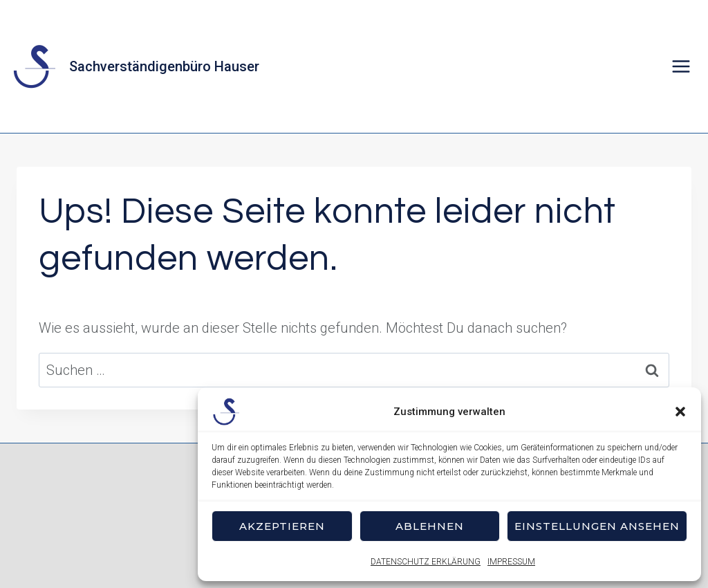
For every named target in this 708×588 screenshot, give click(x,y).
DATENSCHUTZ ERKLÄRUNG (426, 562)
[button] (680, 412)
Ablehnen (430, 526)
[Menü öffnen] (681, 66)
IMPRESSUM (511, 562)
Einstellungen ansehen (597, 526)
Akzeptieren (282, 526)
